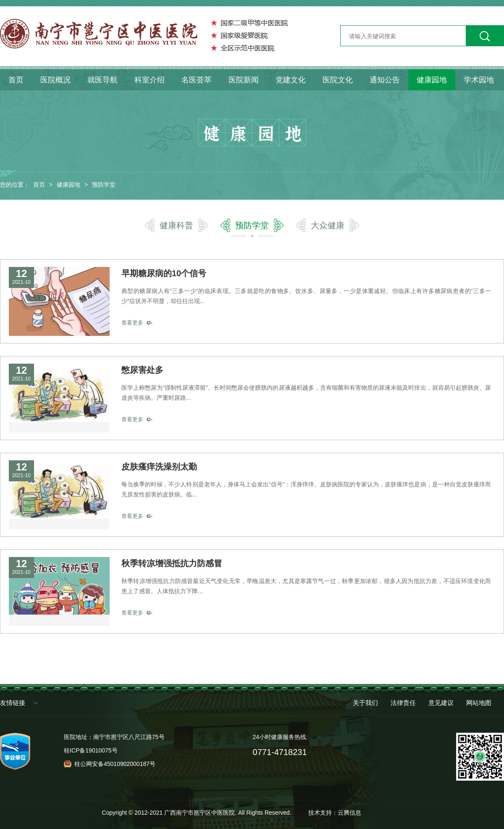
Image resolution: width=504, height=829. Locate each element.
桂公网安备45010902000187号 (115, 764)
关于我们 (365, 703)
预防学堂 (104, 185)
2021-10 (21, 282)
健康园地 (432, 80)
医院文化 (338, 80)
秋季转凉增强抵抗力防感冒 (172, 563)
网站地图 (479, 703)
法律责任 (403, 703)
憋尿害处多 (142, 370)
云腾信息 (349, 813)
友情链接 (13, 703)
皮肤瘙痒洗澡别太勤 (159, 467)
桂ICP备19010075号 (91, 750)
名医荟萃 (197, 80)
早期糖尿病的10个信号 (164, 273)
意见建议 (441, 703)
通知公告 (385, 80)
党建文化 (291, 80)
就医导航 (102, 80)
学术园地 (479, 80)
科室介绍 (150, 80)
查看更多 (132, 323)
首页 (16, 80)
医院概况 (55, 80)
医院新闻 (244, 80)
